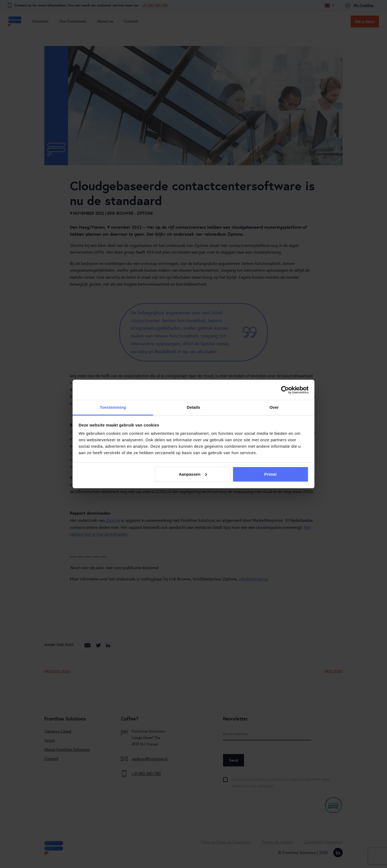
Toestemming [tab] (113, 407)
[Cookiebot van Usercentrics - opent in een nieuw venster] (285, 390)
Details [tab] (193, 407)
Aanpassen (193, 474)
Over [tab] (274, 407)
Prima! (270, 474)
